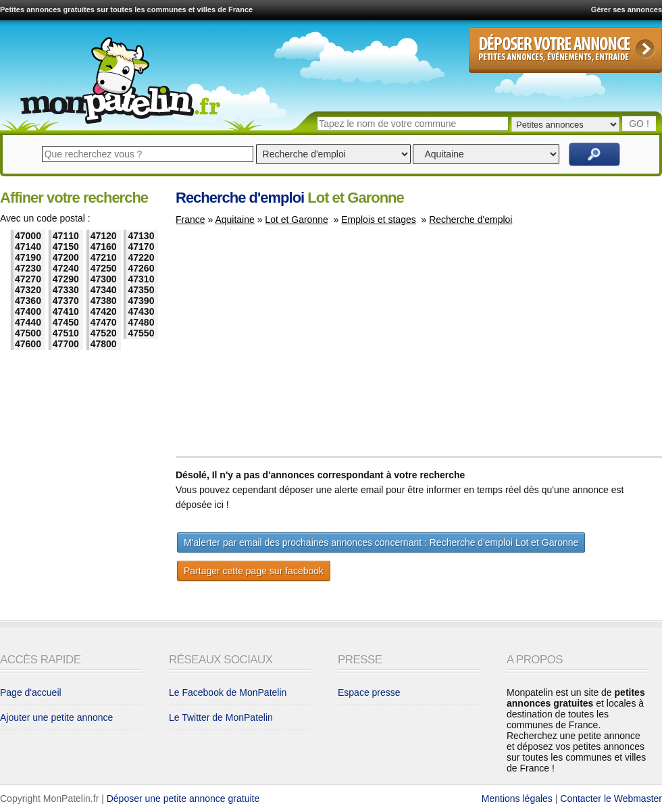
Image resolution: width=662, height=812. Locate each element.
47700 (66, 344)
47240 (66, 268)
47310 (141, 279)
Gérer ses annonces (627, 9)
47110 (66, 236)
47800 (104, 344)
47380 (104, 301)
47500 (28, 333)
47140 (28, 247)
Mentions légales (517, 798)
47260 (141, 268)
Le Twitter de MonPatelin (221, 717)
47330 (66, 290)
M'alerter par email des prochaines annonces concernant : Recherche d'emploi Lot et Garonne (381, 542)
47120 (104, 236)
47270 (28, 279)
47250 (104, 268)
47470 (104, 322)
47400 (28, 311)
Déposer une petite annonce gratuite (183, 798)
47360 (28, 301)
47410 (66, 311)
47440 (28, 322)
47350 (141, 290)
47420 (104, 311)
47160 (104, 247)
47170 (141, 247)
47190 (28, 257)
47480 (141, 322)
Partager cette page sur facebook (254, 571)
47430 (141, 311)
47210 (104, 257)
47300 (104, 279)
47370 (66, 301)
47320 (28, 290)
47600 (28, 344)
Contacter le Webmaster (611, 798)
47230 (28, 268)
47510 (66, 333)
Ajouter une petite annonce (56, 717)
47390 (141, 301)
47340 (104, 290)
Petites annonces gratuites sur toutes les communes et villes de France (126, 9)
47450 (66, 322)
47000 (28, 236)
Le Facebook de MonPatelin (228, 692)
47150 (66, 247)
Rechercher (594, 154)
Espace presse (369, 692)
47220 (141, 257)
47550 (141, 333)
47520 (104, 333)
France (190, 220)
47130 (141, 236)
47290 (66, 279)
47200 (66, 257)
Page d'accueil (31, 692)
